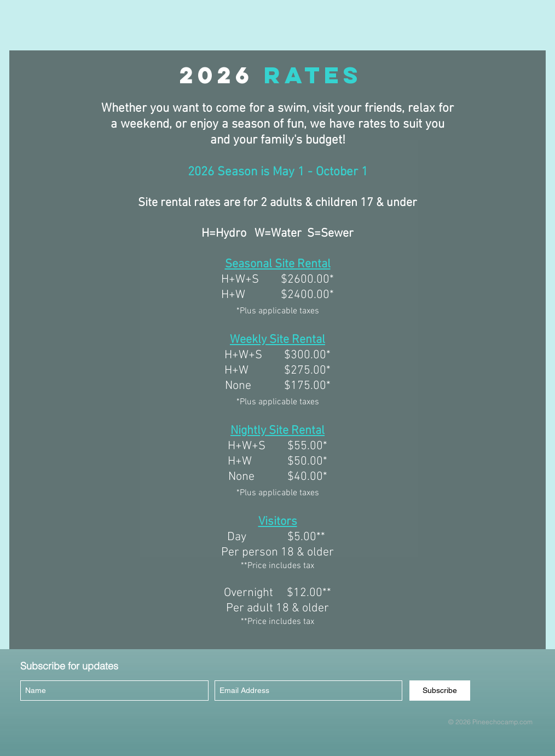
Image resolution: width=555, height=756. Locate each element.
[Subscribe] (440, 691)
